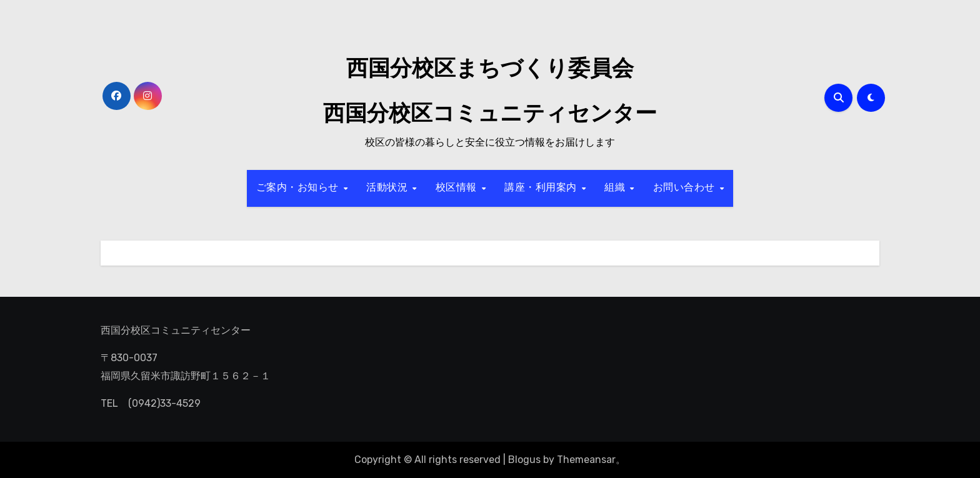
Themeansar (586, 460)
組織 (617, 188)
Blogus (524, 460)
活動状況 (389, 188)
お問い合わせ (686, 188)
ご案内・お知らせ (299, 188)
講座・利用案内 (542, 188)
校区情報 (458, 188)
